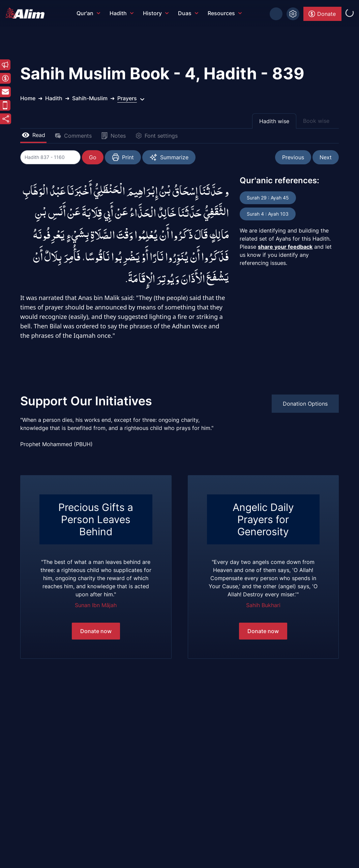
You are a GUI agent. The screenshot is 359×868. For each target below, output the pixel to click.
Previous (293, 157)
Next (326, 157)
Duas (188, 13)
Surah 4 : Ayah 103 (268, 214)
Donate (322, 14)
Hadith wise (274, 121)
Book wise (316, 121)
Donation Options (305, 404)
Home (28, 98)
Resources (225, 13)
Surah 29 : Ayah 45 (268, 198)
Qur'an (88, 13)
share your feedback (285, 247)
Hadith (122, 13)
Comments (73, 136)
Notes (113, 136)
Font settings (156, 136)
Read (33, 135)
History (156, 13)
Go (93, 157)
